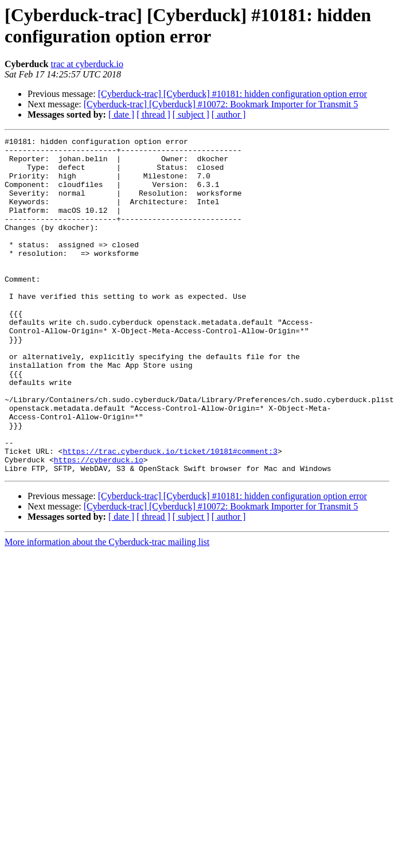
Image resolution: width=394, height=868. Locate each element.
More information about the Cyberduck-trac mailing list (107, 609)
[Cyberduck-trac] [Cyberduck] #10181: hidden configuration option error (233, 94)
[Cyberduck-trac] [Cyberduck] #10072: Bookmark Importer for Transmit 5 (221, 104)
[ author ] (229, 114)
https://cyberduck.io (99, 525)
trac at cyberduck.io (87, 64)
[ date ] (121, 114)
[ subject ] (191, 114)
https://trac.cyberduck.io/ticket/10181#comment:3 (170, 515)
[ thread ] (153, 114)
